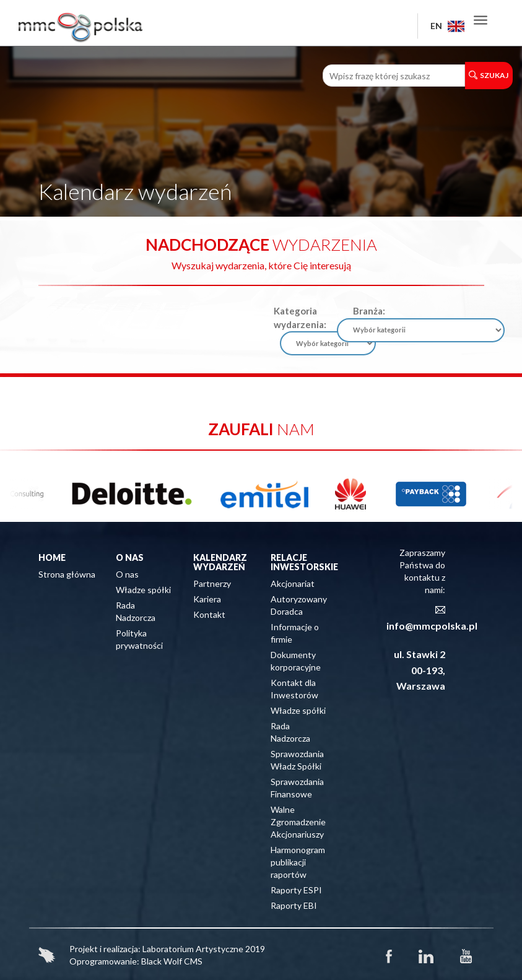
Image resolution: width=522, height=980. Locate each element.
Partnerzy (212, 583)
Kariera (207, 599)
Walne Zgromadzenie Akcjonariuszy (298, 822)
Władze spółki (143, 590)
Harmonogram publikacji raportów (298, 862)
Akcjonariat (293, 583)
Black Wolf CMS (172, 961)
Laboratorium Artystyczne (193, 949)
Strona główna (67, 574)
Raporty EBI (294, 905)
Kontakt (209, 614)
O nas (127, 574)
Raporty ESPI (296, 890)
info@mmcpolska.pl (432, 626)
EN (447, 26)
